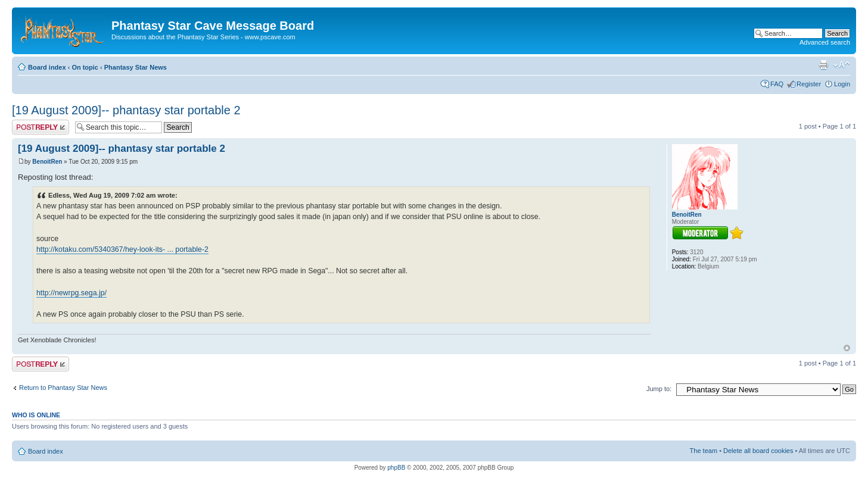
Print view (823, 65)
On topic (85, 67)
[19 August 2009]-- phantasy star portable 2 (126, 110)
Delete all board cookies (758, 451)
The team (704, 451)
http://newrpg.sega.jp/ (71, 293)
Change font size (841, 65)
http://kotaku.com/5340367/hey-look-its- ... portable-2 (122, 249)
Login (842, 84)
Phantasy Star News (136, 67)
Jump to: (659, 389)
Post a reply (41, 127)
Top (847, 348)
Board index (47, 67)
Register (809, 84)
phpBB (396, 468)
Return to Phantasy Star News (63, 388)
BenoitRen (47, 162)
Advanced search (825, 42)
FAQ (777, 84)
